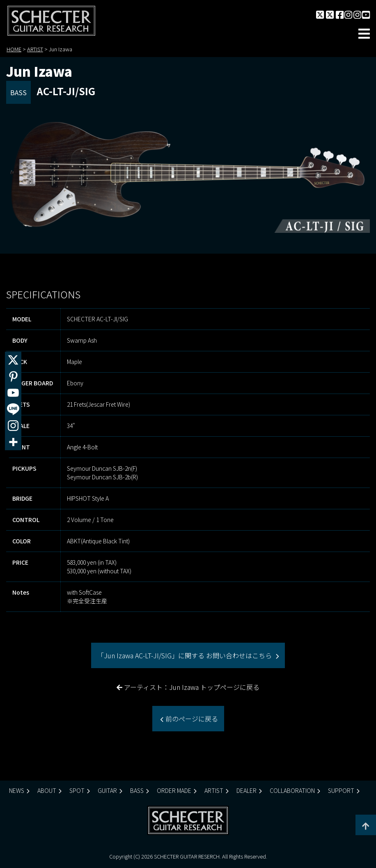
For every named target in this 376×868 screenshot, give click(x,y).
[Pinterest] (13, 376)
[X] (13, 360)
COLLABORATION (292, 790)
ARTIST (214, 790)
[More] (13, 442)
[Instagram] (13, 426)
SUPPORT (341, 790)
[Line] (13, 409)
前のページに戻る (191, 719)
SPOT (77, 790)
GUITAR (107, 790)
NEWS (17, 790)
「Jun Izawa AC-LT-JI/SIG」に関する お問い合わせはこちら (185, 655)
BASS (137, 790)
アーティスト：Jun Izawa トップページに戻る (188, 687)
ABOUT (47, 790)
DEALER (246, 790)
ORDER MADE (174, 790)
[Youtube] (13, 393)
